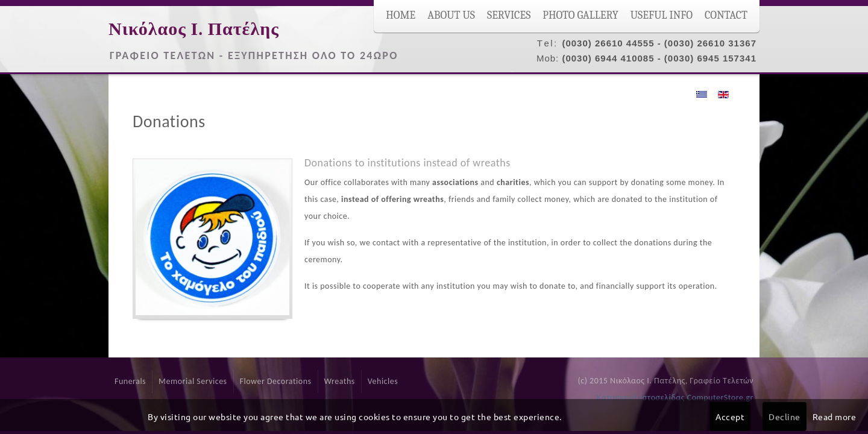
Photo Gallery (580, 15)
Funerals (130, 381)
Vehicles (383, 381)
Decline (785, 417)
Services (509, 15)
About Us (451, 15)
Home (401, 15)
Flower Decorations (276, 381)
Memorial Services (193, 381)
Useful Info (662, 15)
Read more (835, 417)
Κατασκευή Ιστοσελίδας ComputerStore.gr (675, 398)
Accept (730, 417)
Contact (726, 15)
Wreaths (340, 381)
